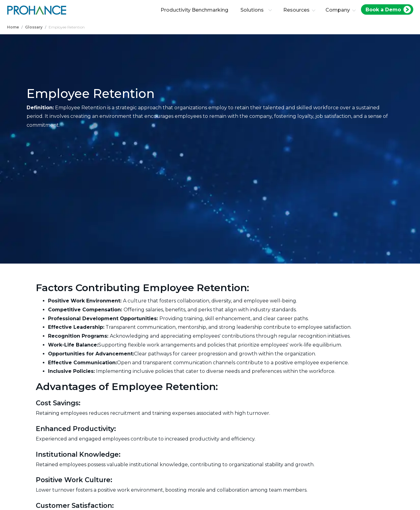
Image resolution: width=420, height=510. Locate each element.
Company (338, 10)
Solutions (256, 10)
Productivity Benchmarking (194, 10)
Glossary (34, 27)
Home (13, 27)
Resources (296, 10)
